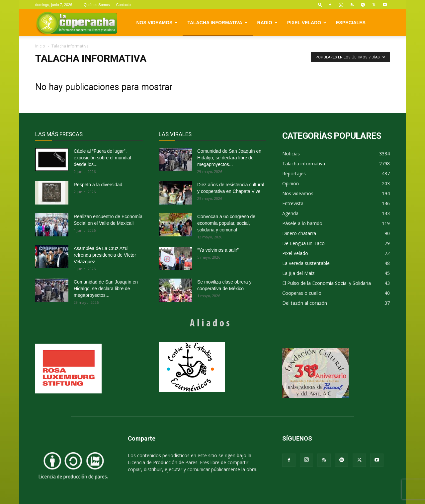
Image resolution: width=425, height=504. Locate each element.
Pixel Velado (307, 23)
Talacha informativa (217, 23)
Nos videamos (157, 23)
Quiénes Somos (97, 5)
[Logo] (77, 23)
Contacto (124, 5)
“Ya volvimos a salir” (218, 250)
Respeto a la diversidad (98, 185)
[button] (320, 4)
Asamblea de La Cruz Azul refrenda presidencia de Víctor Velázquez (105, 255)
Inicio (40, 46)
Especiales (351, 23)
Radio (267, 23)
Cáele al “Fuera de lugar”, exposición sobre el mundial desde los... (102, 158)
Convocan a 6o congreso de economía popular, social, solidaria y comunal (226, 223)
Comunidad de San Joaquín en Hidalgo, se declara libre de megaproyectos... (106, 289)
